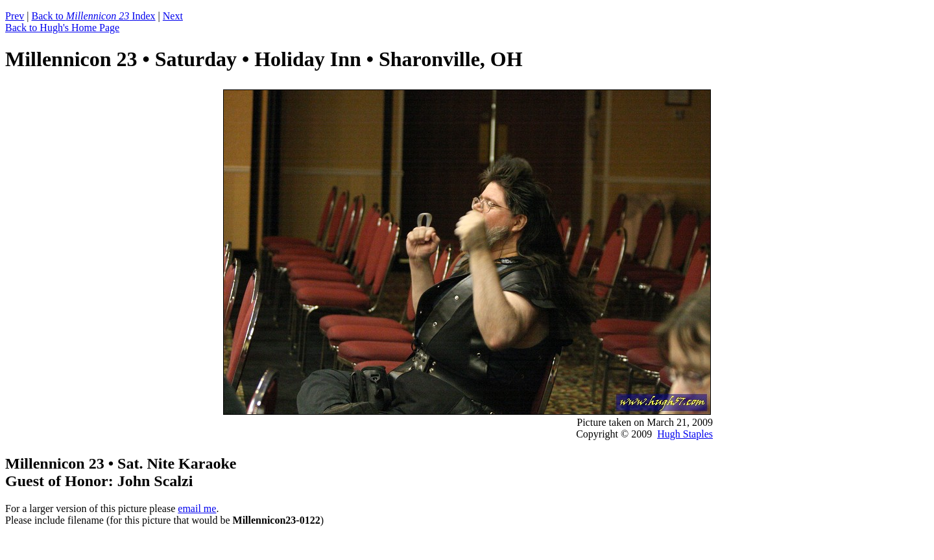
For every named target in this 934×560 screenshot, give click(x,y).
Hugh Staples (685, 434)
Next (173, 16)
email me (197, 508)
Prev (15, 16)
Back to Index (94, 16)
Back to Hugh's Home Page (62, 28)
